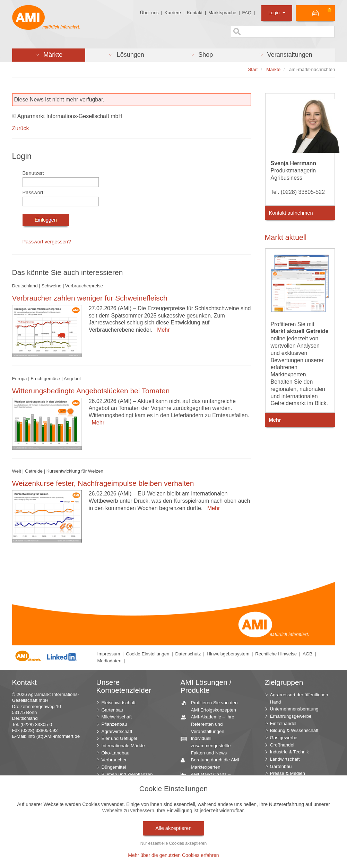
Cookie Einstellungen (148, 654)
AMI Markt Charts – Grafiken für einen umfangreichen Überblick (214, 781)
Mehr (162, 330)
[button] (49, 55)
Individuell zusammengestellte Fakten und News (208, 745)
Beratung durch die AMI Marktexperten (212, 763)
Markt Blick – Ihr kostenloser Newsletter (212, 856)
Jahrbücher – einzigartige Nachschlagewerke (214, 799)
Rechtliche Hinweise (276, 654)
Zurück (21, 128)
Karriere (173, 13)
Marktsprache (222, 13)
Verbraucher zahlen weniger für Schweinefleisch (90, 298)
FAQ (247, 13)
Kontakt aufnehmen (291, 213)
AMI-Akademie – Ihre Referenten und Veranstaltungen (210, 724)
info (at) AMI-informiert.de (54, 736)
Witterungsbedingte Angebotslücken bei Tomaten (91, 391)
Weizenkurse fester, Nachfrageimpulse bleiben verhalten (103, 483)
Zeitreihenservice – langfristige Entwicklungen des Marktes (215, 817)
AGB (307, 654)
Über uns (149, 13)
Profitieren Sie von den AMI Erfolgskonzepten (212, 706)
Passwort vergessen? (47, 242)
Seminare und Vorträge (212, 832)
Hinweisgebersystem (228, 654)
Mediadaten (110, 661)
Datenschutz (188, 654)
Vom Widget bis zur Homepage (208, 842)
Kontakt (195, 13)
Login (277, 13)
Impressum (109, 654)
